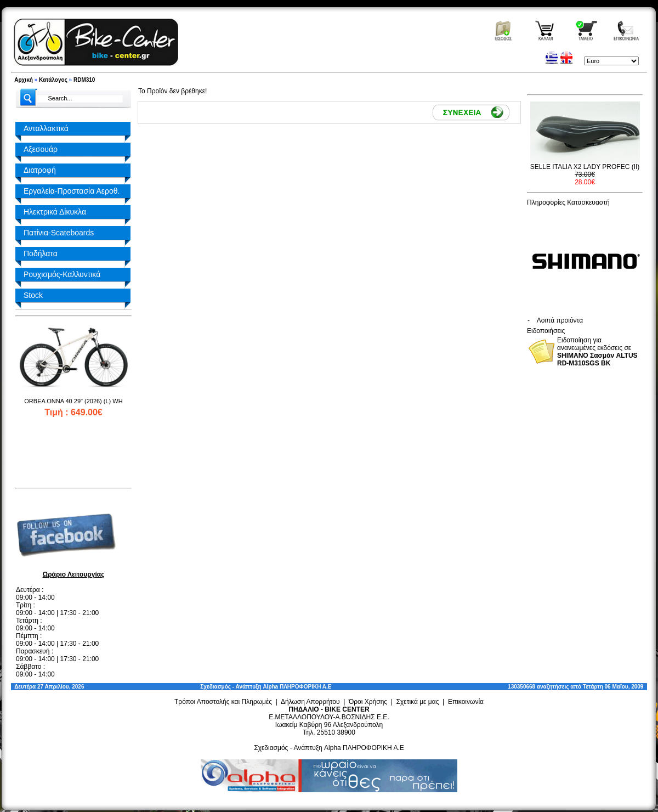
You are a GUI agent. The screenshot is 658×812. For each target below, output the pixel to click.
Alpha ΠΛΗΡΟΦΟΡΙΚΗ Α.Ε (297, 687)
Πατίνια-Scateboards (59, 233)
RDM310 (84, 80)
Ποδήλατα (41, 253)
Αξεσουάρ (41, 149)
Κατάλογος (53, 80)
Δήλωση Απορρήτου (310, 702)
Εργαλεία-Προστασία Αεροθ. (72, 191)
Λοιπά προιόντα (560, 320)
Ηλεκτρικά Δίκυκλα (55, 212)
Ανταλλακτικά (46, 128)
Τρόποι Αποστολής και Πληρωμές (223, 702)
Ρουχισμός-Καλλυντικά (62, 274)
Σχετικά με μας (418, 702)
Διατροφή (40, 170)
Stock (33, 295)
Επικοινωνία (466, 702)
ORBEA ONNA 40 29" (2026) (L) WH (73, 401)
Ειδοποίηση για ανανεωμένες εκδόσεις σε (597, 352)
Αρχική (24, 80)
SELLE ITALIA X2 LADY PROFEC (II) (585, 167)
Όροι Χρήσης (368, 702)
